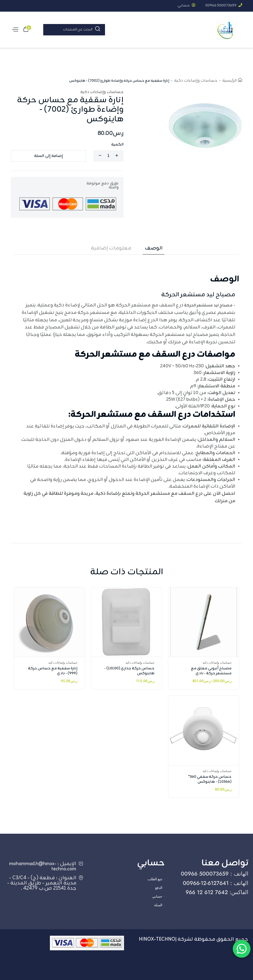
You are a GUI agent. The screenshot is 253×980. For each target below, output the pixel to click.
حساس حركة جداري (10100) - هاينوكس (129, 671)
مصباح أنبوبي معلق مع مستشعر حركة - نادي (211, 671)
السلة (158, 905)
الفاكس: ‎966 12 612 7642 (217, 892)
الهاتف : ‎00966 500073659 (215, 874)
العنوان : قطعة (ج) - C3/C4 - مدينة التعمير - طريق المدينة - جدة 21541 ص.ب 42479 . (42, 883)
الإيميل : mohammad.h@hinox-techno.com (43, 866)
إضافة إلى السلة (48, 156)
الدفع (159, 888)
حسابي (187, 6)
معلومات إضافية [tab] (111, 248)
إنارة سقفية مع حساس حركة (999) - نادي (53, 671)
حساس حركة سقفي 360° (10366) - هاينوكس (210, 779)
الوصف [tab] (154, 248)
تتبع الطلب (155, 879)
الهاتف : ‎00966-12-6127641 (216, 883)
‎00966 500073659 (224, 6)
